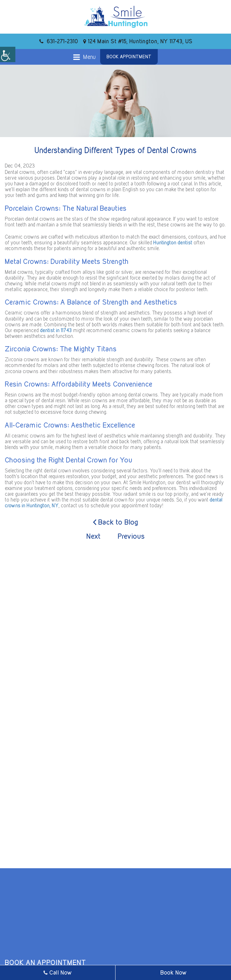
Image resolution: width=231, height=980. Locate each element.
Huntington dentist (173, 243)
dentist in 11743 (56, 330)
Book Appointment (129, 57)
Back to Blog (116, 522)
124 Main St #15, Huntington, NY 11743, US (138, 41)
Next (93, 536)
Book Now (173, 972)
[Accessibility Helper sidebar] (8, 54)
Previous (131, 536)
